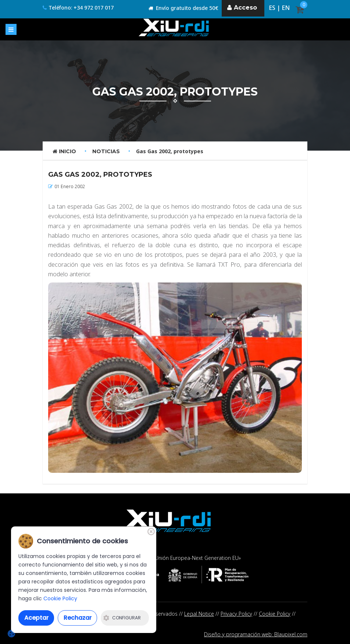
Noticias (106, 151)
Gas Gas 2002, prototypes (170, 151)
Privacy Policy (236, 614)
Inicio (64, 151)
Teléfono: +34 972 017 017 (78, 8)
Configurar (122, 618)
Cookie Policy (275, 614)
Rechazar (78, 618)
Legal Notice (199, 614)
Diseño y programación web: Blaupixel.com (256, 634)
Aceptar (36, 618)
